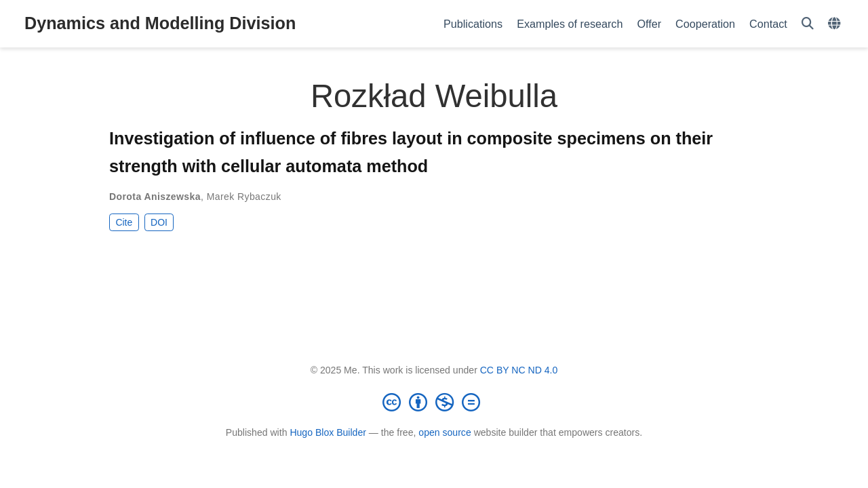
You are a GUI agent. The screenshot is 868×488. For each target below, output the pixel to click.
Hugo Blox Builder (328, 432)
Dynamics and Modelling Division (160, 23)
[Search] (808, 24)
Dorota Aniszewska (155, 197)
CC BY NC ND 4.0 (519, 370)
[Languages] (836, 24)
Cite (124, 222)
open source (445, 432)
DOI (159, 222)
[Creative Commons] (434, 402)
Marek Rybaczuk (244, 197)
